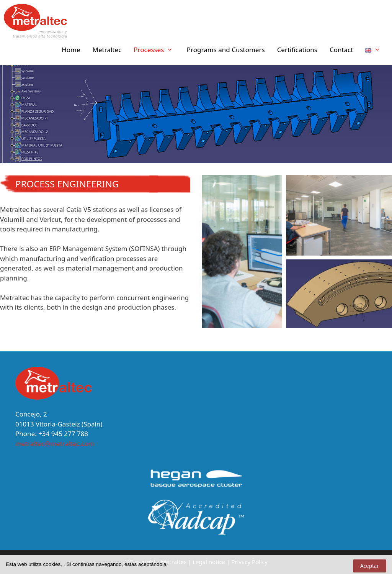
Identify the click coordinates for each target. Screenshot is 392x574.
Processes (157, 50)
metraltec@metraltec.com (55, 444)
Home (71, 50)
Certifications (297, 50)
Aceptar (370, 566)
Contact (341, 50)
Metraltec (107, 50)
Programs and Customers (226, 50)
